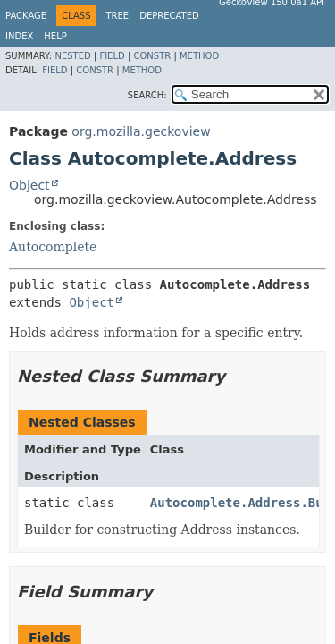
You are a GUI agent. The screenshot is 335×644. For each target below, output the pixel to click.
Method (199, 56)
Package (26, 16)
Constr (152, 56)
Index (19, 36)
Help (55, 36)
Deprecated (169, 16)
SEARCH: (147, 95)
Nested (72, 56)
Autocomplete (53, 247)
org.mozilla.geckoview (141, 131)
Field (112, 56)
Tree (117, 16)
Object (29, 185)
